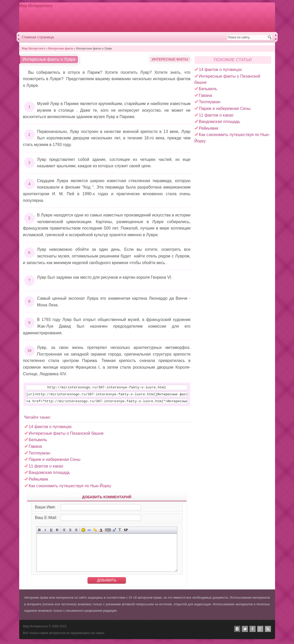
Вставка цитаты (114, 532)
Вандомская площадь (220, 122)
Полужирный (40, 532)
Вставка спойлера (126, 532)
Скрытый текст (108, 532)
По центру (70, 532)
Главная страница (38, 37)
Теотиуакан (210, 102)
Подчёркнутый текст (51, 532)
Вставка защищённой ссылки (95, 532)
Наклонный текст (45, 532)
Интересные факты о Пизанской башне (66, 436)
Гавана (205, 95)
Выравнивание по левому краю (64, 532)
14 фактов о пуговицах (220, 70)
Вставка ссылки (89, 532)
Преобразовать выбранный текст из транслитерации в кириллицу (120, 532)
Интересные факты (170, 59)
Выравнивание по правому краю (76, 532)
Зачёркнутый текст (57, 532)
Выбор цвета (101, 532)
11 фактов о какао (216, 115)
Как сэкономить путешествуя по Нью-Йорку (70, 488)
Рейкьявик (209, 128)
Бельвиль (208, 89)
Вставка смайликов (83, 532)
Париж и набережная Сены (225, 108)
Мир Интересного (36, 6)
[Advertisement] (179, 17)
